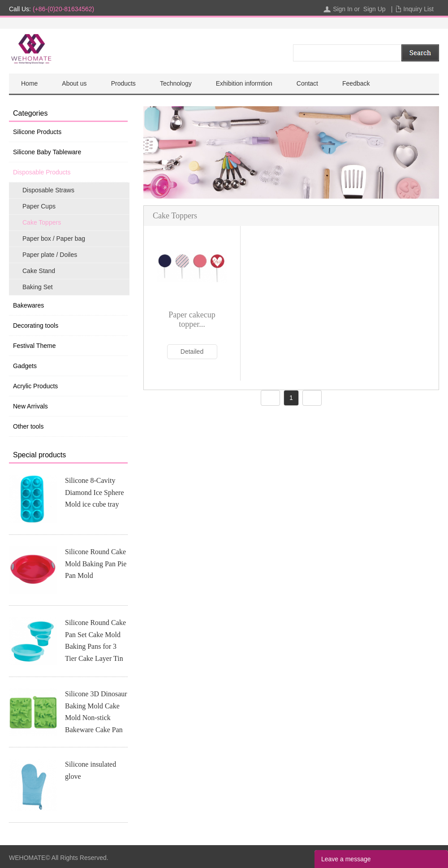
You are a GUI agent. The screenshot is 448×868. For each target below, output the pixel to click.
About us (74, 83)
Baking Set (38, 287)
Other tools (28, 426)
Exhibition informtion (244, 83)
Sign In (343, 9)
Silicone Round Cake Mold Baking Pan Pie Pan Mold (96, 564)
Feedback (356, 83)
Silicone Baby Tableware (47, 152)
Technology (176, 83)
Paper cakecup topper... (192, 319)
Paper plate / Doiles (50, 255)
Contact (307, 83)
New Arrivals (30, 406)
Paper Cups (39, 206)
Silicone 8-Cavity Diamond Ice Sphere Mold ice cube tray (95, 492)
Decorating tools (36, 325)
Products (123, 83)
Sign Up (375, 9)
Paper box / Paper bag (54, 239)
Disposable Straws (48, 190)
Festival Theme (34, 346)
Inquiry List (418, 9)
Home (29, 83)
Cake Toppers (42, 222)
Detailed (192, 352)
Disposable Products (42, 172)
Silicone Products (37, 132)
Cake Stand (39, 271)
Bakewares (28, 305)
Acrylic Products (35, 386)
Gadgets (25, 366)
